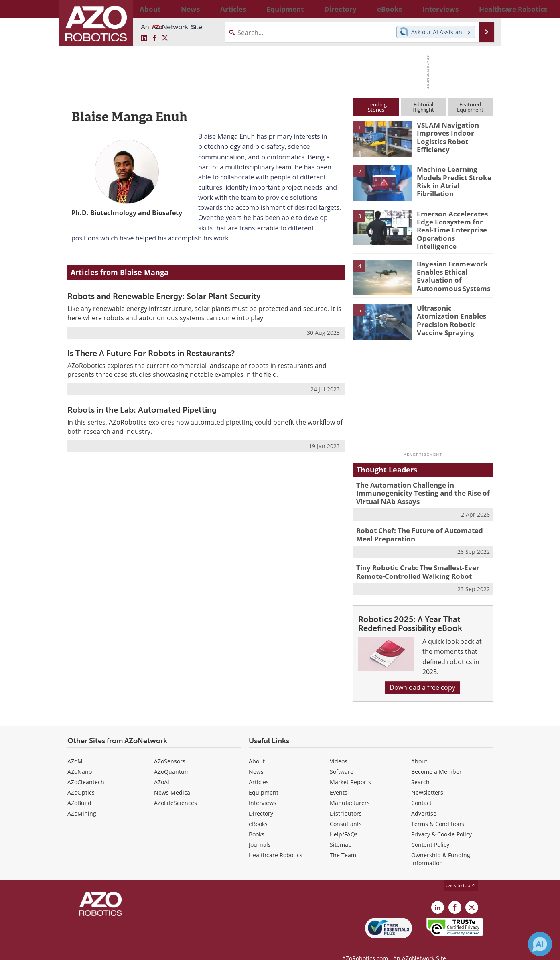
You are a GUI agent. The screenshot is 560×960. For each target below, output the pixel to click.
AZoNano (80, 759)
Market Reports (350, 770)
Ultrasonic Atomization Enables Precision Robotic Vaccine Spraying (452, 313)
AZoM (75, 749)
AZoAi (162, 770)
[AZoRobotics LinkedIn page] (144, 38)
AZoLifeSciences (176, 790)
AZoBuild (79, 790)
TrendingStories (376, 107)
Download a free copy (422, 675)
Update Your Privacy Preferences (128, 950)
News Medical (173, 780)
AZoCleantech (86, 770)
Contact (421, 790)
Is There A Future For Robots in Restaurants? (151, 353)
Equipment (264, 780)
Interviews (263, 790)
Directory (261, 801)
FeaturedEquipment (470, 107)
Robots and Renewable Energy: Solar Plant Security (164, 296)
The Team (343, 843)
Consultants (346, 811)
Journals (260, 832)
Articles (259, 770)
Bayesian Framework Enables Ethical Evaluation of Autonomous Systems (449, 268)
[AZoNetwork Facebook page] (154, 38)
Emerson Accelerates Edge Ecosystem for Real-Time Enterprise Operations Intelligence (454, 224)
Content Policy (430, 832)
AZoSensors (170, 749)
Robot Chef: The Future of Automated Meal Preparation (421, 525)
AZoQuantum (172, 759)
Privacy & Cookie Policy (441, 822)
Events (339, 780)
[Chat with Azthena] (540, 944)
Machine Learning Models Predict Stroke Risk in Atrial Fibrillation (454, 176)
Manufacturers (350, 790)
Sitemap (341, 832)
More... (484, 9)
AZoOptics (81, 780)
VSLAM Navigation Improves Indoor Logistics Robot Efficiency (444, 136)
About (257, 749)
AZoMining (82, 801)
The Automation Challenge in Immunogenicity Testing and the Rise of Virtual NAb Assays (417, 486)
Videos (339, 749)
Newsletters (427, 780)
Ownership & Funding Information (441, 847)
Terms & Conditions (438, 811)
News (256, 759)
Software (342, 759)
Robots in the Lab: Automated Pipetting (142, 410)
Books (257, 822)
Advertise (424, 801)
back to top (461, 873)
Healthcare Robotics (276, 843)
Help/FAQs (344, 822)
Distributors (346, 801)
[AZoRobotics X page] (165, 38)
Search (420, 770)
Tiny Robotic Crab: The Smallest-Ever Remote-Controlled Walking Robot (412, 561)
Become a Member (436, 759)
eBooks (258, 811)
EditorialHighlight (423, 107)
